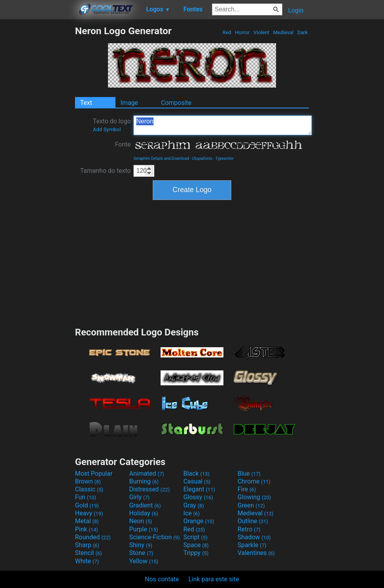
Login (296, 10)
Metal (87, 521)
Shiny (141, 545)
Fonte (123, 144)
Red (227, 32)
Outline (253, 521)
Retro (249, 529)
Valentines (256, 553)
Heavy (89, 513)
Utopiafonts (202, 158)
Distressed (149, 489)
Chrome (254, 481)
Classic (89, 489)
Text (86, 103)
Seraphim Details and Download (161, 158)
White (87, 561)
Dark (303, 32)
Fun (86, 497)
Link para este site (214, 579)
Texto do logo (112, 125)
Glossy (198, 497)
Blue (249, 474)
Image (129, 103)
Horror (242, 32)
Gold (87, 505)
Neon (141, 521)
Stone (141, 553)
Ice (191, 513)
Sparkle (252, 545)
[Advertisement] (37, 143)
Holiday (144, 513)
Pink (87, 529)
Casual (197, 481)
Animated (147, 474)
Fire (247, 489)
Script (196, 537)
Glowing (254, 497)
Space (196, 545)
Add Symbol (107, 129)
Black (197, 474)
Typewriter (225, 158)
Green (251, 505)
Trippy (196, 553)
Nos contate (162, 579)
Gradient (145, 505)
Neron (223, 125)
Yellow (144, 561)
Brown (88, 481)
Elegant (199, 489)
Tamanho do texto (105, 171)
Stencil (88, 553)
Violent (261, 32)
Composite (176, 103)
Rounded (93, 537)
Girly (139, 497)
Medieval (283, 32)
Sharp (87, 545)
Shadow (254, 537)
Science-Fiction (155, 537)
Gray (194, 505)
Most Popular (94, 474)
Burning (144, 481)
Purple (144, 529)
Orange (199, 521)
